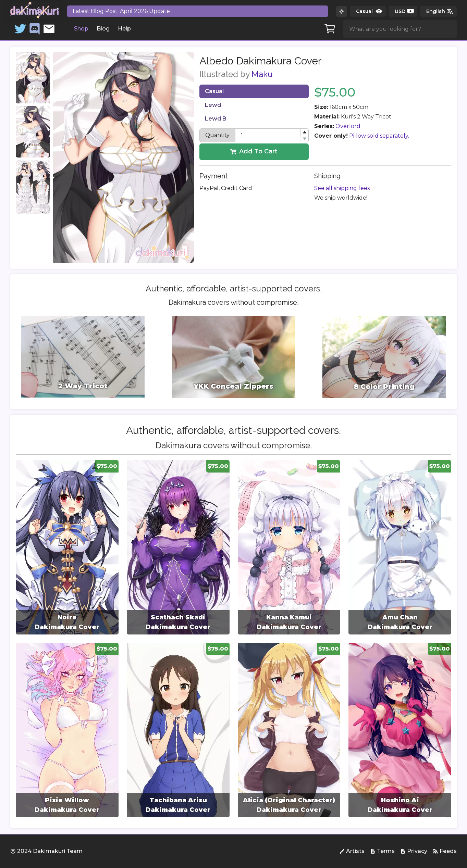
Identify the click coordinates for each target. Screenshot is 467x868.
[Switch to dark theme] (342, 11)
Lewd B (216, 119)
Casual (214, 91)
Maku (262, 74)
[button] (304, 132)
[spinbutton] (272, 135)
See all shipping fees (342, 188)
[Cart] (330, 29)
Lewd (213, 105)
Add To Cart (254, 151)
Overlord (348, 126)
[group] (67, 548)
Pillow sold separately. (379, 136)
